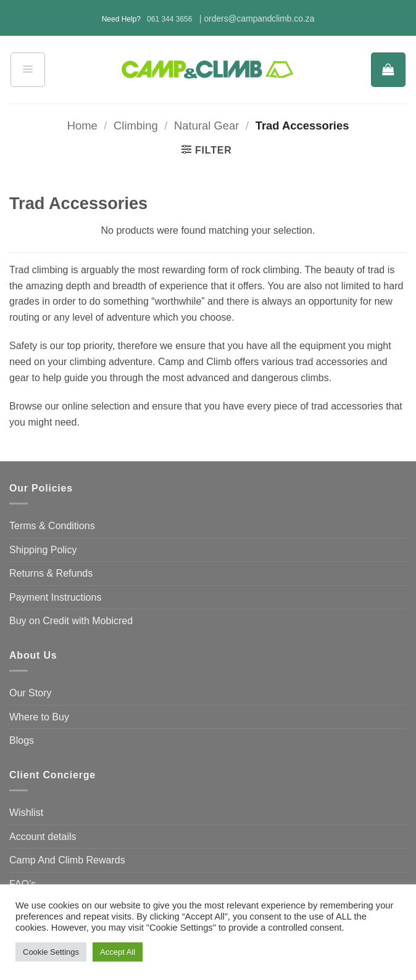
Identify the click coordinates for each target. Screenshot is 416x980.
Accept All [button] (118, 952)
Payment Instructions (55, 597)
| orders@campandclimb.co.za (257, 19)
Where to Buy (39, 717)
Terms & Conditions (52, 526)
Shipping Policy (43, 550)
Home (82, 126)
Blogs (22, 740)
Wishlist (26, 813)
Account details (43, 837)
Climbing (136, 126)
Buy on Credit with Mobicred (71, 621)
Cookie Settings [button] (51, 952)
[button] (28, 70)
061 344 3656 (169, 19)
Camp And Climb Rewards (67, 860)
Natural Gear (206, 126)
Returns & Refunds (51, 573)
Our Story (30, 693)
